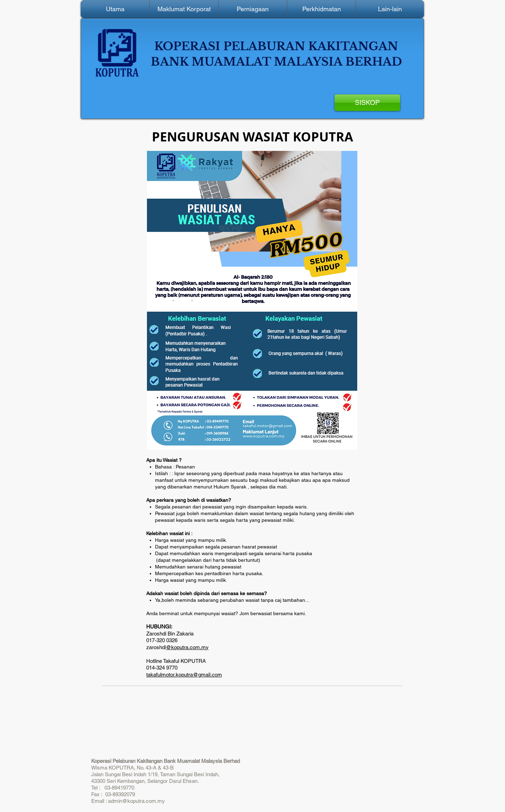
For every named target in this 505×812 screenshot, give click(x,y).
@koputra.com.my (187, 647)
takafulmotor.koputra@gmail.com (184, 675)
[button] (184, 9)
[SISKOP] (367, 103)
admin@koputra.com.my (136, 801)
